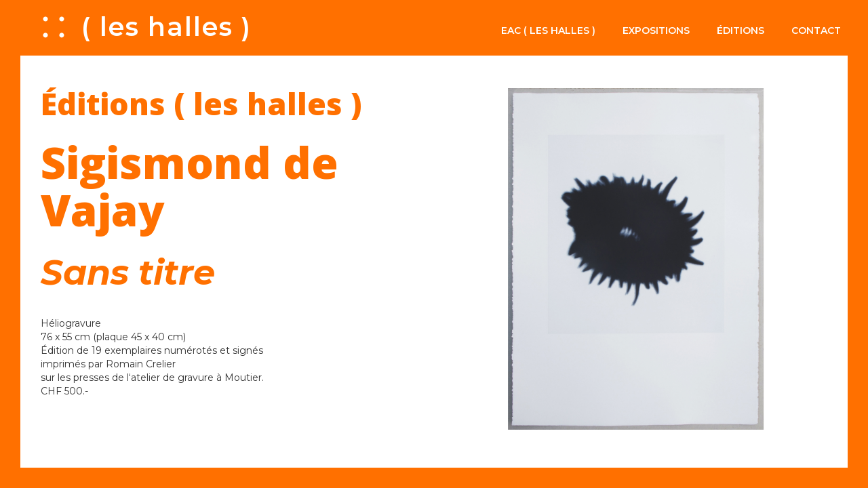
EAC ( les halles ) (548, 30)
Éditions (741, 30)
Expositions (656, 30)
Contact (816, 30)
